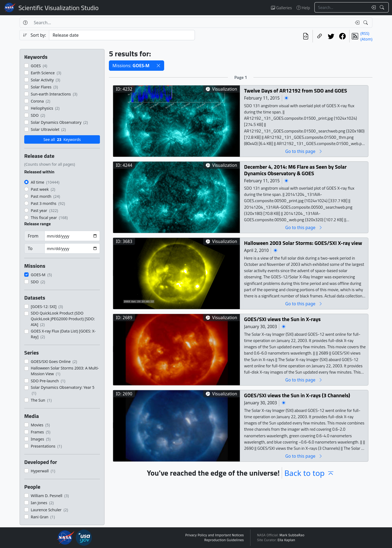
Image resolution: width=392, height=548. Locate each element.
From (33, 236)
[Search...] (341, 7)
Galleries (281, 8)
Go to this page (304, 151)
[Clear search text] (372, 7)
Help (303, 8)
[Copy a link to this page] (320, 36)
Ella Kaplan (287, 540)
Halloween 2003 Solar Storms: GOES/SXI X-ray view (303, 243)
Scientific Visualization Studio (59, 8)
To (30, 248)
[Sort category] (122, 35)
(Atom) (366, 39)
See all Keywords (62, 139)
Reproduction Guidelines (224, 540)
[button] (158, 66)
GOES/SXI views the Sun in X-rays (282, 319)
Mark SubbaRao (292, 535)
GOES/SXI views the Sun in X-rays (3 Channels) (297, 395)
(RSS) (365, 33)
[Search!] (383, 7)
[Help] (25, 23)
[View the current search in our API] (306, 36)
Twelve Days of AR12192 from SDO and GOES (296, 90)
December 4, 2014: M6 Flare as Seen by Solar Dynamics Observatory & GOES (295, 170)
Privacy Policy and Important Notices (214, 535)
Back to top (309, 473)
